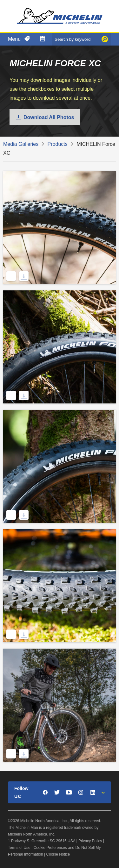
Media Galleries (21, 144)
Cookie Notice (58, 854)
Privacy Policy (90, 841)
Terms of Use (19, 848)
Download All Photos (49, 117)
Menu (14, 39)
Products (58, 144)
